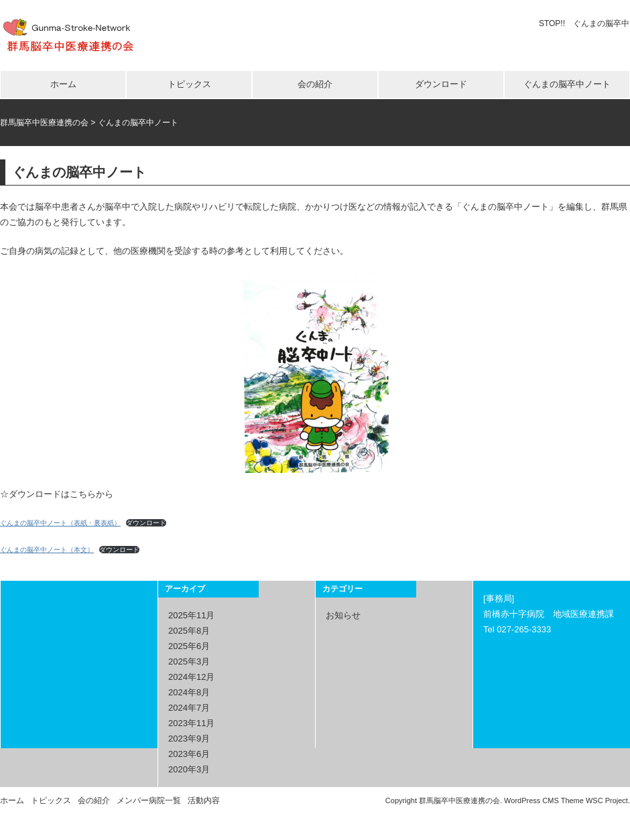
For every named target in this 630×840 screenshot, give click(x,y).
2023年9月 (189, 738)
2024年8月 (189, 692)
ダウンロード (441, 84)
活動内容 (204, 800)
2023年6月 (189, 753)
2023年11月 (191, 722)
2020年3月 (189, 769)
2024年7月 (189, 707)
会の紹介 (315, 84)
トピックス (189, 84)
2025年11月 (191, 615)
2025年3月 (189, 661)
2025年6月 (189, 645)
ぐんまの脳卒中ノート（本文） (47, 549)
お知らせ (343, 615)
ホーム (63, 84)
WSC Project (607, 800)
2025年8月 (189, 630)
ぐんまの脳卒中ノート (567, 84)
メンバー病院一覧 (149, 800)
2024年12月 (191, 676)
